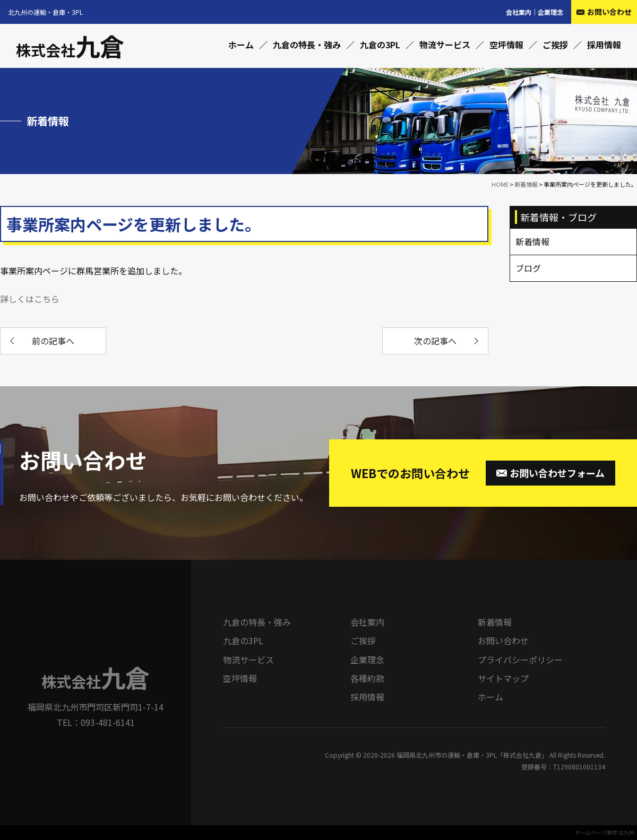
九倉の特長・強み (307, 45)
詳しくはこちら (30, 299)
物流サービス (445, 45)
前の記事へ (53, 341)
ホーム (241, 45)
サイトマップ (503, 678)
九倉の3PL (380, 45)
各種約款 (367, 678)
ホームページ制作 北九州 (605, 832)
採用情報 (604, 45)
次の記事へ (435, 341)
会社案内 (519, 12)
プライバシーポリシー (520, 660)
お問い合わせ (503, 640)
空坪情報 (506, 45)
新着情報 (495, 622)
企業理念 (550, 12)
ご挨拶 (555, 45)
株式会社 (70, 50)
